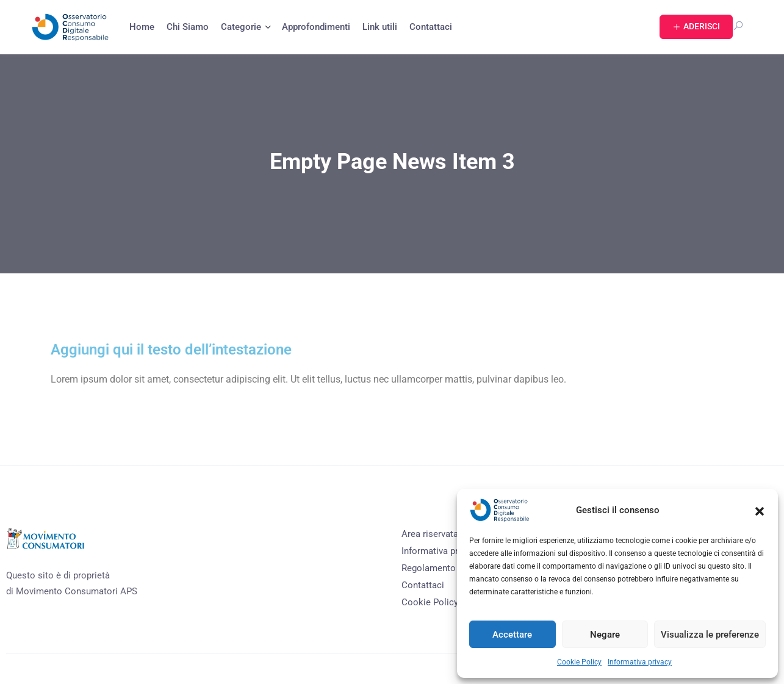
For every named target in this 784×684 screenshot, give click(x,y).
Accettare (512, 635)
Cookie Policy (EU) (440, 602)
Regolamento (429, 568)
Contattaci (431, 27)
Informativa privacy (640, 662)
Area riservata (430, 534)
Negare (605, 635)
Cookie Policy (579, 662)
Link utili (380, 27)
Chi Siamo (188, 27)
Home (142, 27)
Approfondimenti (316, 27)
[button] (760, 510)
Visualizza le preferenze (710, 635)
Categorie (241, 27)
